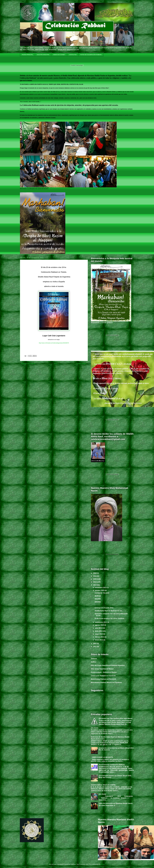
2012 (95, 644)
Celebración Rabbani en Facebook (103, 676)
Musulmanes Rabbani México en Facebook (106, 683)
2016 (95, 576)
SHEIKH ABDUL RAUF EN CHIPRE (103, 785)
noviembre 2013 (101, 588)
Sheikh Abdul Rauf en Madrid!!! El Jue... (109, 611)
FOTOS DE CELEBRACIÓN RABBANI (91, 55)
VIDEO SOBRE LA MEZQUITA (103, 757)
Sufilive (94, 662)
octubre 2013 (100, 590)
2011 (95, 647)
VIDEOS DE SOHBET (59, 55)
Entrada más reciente (28, 363)
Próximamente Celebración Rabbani (112, 765)
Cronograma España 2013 (104, 608)
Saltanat (94, 659)
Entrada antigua (81, 363)
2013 (95, 585)
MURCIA (98, 596)
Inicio (56, 363)
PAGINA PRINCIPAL (27, 55)
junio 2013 (99, 631)
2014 (95, 582)
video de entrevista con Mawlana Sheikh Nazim (116, 803)
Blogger (103, 864)
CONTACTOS (73, 55)
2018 (95, 573)
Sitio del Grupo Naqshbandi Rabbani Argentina (108, 665)
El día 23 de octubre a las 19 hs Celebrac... (110, 619)
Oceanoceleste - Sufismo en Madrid (104, 672)
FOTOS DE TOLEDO (102, 593)
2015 (95, 579)
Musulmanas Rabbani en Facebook (104, 679)
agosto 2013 (100, 625)
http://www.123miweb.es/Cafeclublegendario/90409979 (54, 343)
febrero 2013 (100, 637)
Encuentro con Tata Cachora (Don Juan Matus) (116, 718)
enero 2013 (99, 640)
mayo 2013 (99, 634)
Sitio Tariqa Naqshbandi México (102, 669)
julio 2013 (99, 628)
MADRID (98, 599)
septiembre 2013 (101, 622)
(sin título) (95, 728)
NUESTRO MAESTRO (43, 55)
